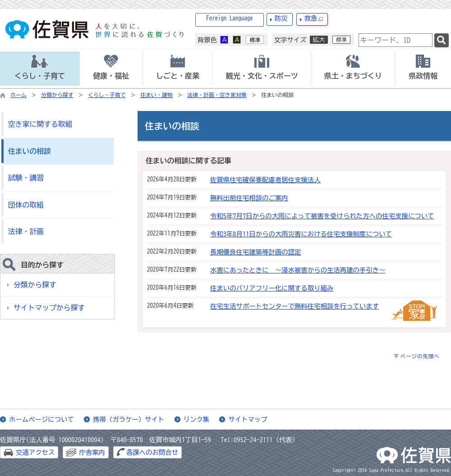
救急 (314, 19)
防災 (281, 18)
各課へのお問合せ (152, 452)
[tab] (40, 69)
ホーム (18, 95)
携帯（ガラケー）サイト (129, 419)
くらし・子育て (107, 95)
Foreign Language (230, 18)
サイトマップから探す (49, 308)
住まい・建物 (156, 95)
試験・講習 (26, 178)
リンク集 (197, 419)
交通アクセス (35, 452)
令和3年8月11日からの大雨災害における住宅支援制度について (301, 234)
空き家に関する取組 (40, 124)
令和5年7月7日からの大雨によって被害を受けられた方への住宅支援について (322, 216)
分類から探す (57, 95)
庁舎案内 (92, 452)
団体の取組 (26, 205)
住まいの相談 (30, 151)
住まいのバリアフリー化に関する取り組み (272, 288)
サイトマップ (248, 419)
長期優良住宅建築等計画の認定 (255, 252)
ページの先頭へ (420, 356)
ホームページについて (41, 419)
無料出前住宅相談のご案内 (249, 198)
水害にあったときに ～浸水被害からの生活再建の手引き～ (298, 270)
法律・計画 (26, 231)
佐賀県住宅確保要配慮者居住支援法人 (265, 180)
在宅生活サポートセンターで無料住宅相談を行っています (295, 306)
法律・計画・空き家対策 (217, 95)
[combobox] (396, 40)
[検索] (442, 40)
